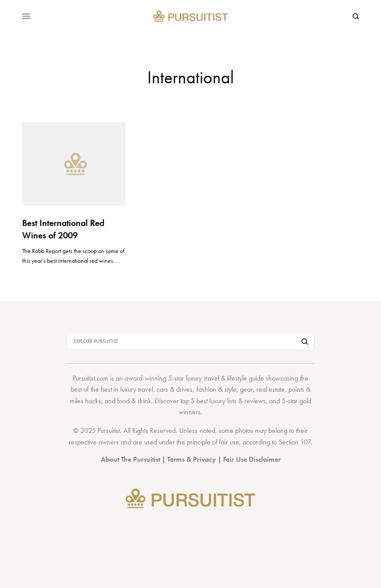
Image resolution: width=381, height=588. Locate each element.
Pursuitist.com (90, 378)
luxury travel (137, 389)
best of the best (91, 389)
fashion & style (216, 389)
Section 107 (295, 442)
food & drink (134, 401)
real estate (271, 389)
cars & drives (175, 389)
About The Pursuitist (130, 459)
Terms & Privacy (192, 459)
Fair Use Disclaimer (252, 459)
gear (246, 389)
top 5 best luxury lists (208, 401)
